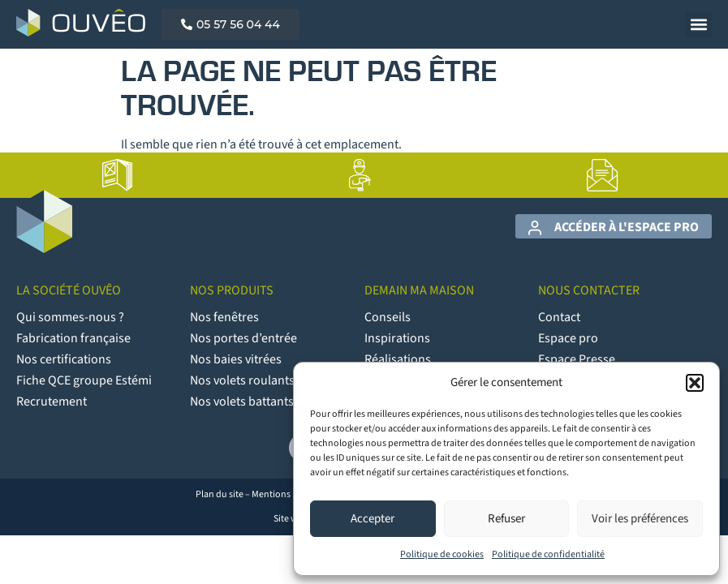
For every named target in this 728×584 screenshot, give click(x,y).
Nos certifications (64, 359)
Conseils (388, 317)
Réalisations (398, 359)
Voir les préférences (640, 519)
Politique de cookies (442, 554)
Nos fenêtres (224, 317)
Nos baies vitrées (236, 359)
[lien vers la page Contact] (603, 175)
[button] (695, 383)
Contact (559, 317)
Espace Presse (577, 359)
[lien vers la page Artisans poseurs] (360, 175)
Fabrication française (73, 338)
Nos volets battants (242, 401)
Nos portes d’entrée (243, 338)
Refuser (506, 519)
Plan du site (220, 494)
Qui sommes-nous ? (70, 317)
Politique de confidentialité (548, 554)
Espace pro (568, 338)
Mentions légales (286, 494)
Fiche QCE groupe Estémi (84, 380)
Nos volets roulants (242, 380)
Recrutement (52, 401)
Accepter (373, 519)
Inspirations (397, 338)
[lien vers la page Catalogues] (118, 175)
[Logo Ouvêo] (81, 23)
